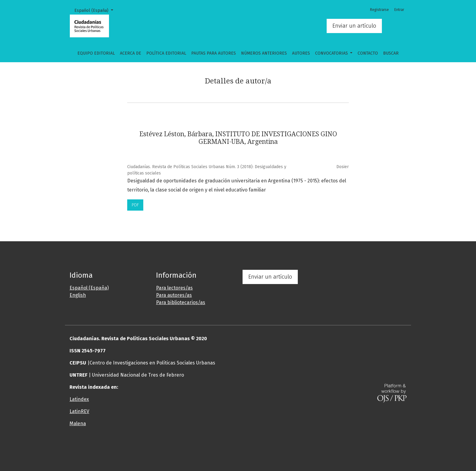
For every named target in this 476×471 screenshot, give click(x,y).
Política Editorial (166, 53)
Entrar (399, 10)
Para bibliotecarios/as (181, 302)
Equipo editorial (96, 53)
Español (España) (96, 10)
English (78, 295)
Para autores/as (174, 295)
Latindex (79, 399)
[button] (209, 448)
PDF (135, 205)
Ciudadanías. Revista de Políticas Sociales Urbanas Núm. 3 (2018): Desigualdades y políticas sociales (207, 170)
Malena (78, 424)
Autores (301, 53)
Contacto (368, 53)
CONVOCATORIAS (332, 53)
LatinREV (79, 411)
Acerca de (131, 53)
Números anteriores (264, 53)
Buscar (391, 53)
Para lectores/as (174, 288)
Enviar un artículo (354, 26)
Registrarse (379, 10)
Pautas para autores (214, 53)
